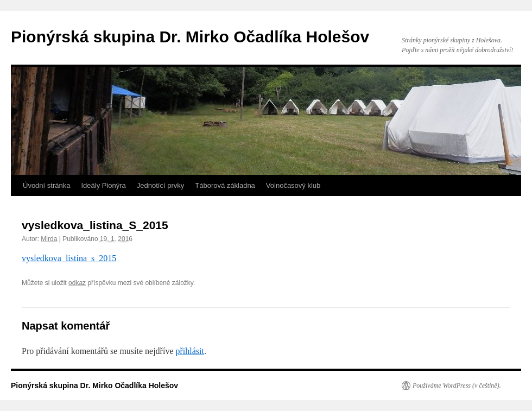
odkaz (77, 283)
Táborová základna (225, 185)
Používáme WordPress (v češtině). (457, 385)
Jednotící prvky (160, 185)
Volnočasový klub (293, 185)
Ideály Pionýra (103, 185)
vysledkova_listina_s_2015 (69, 258)
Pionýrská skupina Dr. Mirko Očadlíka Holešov (190, 37)
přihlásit (189, 351)
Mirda (49, 239)
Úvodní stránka (46, 185)
